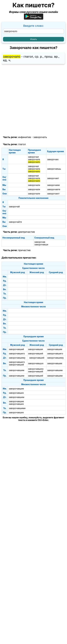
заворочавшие (16, 389)
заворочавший (16, 349)
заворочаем (53, 185)
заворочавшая (35, 349)
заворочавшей (36, 353)
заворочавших (16, 393)
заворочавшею (36, 369)
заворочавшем (16, 376)
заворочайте (15, 222)
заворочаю (53, 159)
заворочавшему (17, 358)
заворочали (34, 185)
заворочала (34, 159)
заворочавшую (36, 363)
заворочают (53, 194)
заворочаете (54, 189)
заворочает (53, 178)
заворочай (14, 206)
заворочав (40, 242)
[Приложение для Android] (34, 19)
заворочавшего (17, 353)
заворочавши (41, 244)
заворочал (33, 157)
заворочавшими (17, 408)
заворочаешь (54, 169)
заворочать (40, 137)
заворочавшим (16, 370)
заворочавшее (55, 349)
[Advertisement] (33, 100)
